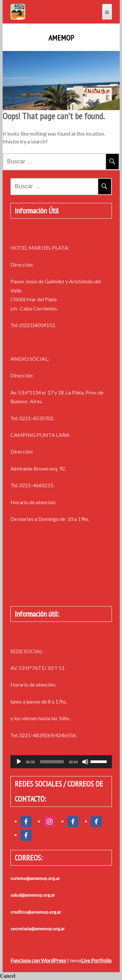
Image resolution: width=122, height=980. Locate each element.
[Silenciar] (85, 762)
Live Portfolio (96, 960)
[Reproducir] (19, 762)
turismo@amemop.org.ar (35, 878)
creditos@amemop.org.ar (36, 912)
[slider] (52, 762)
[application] (61, 762)
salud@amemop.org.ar (33, 895)
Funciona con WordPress (38, 960)
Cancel (8, 976)
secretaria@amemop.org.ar (38, 929)
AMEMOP (61, 38)
